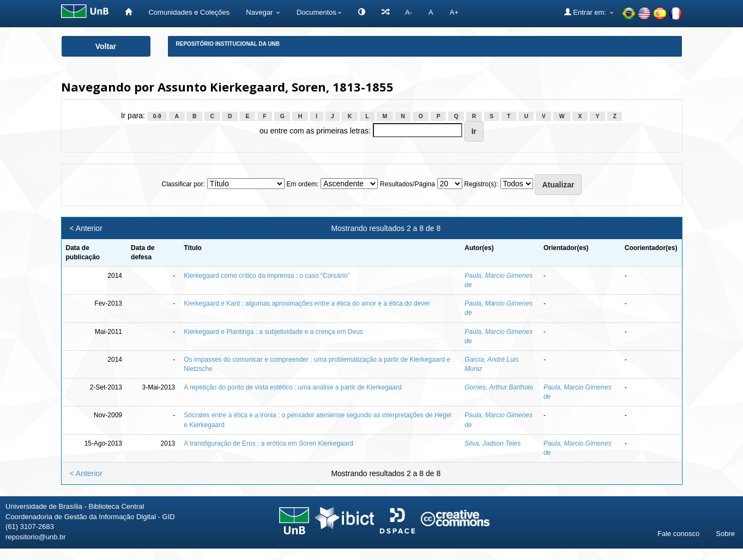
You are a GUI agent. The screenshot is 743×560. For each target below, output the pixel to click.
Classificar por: (183, 184)
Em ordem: (303, 184)
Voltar (106, 46)
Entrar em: (589, 12)
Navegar (263, 12)
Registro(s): (481, 184)
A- (409, 12)
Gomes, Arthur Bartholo (499, 387)
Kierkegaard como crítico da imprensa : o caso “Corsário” (267, 276)
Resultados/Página (407, 184)
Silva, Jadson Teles (493, 443)
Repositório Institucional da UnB (228, 44)
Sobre (725, 534)
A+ (454, 12)
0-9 (157, 116)
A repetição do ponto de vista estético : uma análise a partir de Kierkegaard (293, 387)
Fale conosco (678, 534)
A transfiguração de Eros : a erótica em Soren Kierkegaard (268, 443)
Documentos (319, 12)
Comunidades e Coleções (189, 12)
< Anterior (86, 228)
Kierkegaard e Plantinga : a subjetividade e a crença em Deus (273, 332)
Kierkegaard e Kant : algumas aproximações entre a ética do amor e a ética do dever (307, 303)
